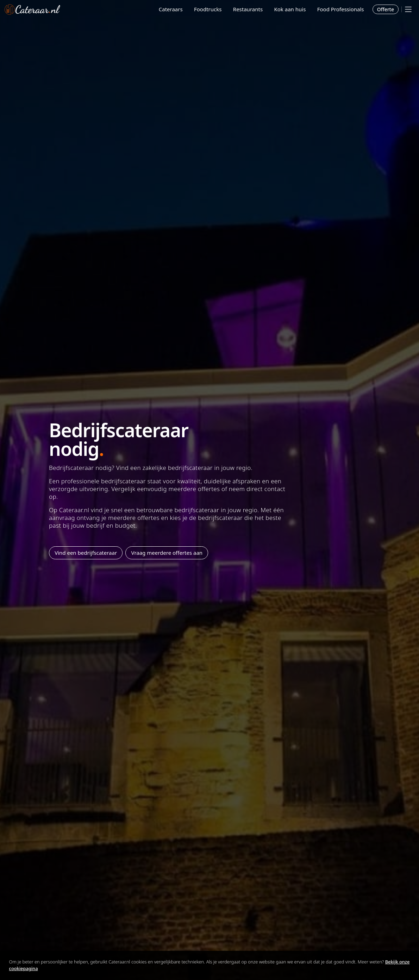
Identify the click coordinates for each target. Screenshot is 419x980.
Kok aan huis (290, 9)
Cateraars (171, 9)
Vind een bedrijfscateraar (86, 553)
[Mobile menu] (408, 9)
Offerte (386, 9)
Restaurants (248, 9)
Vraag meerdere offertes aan (167, 553)
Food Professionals (341, 9)
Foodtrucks (208, 9)
